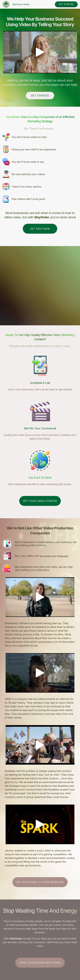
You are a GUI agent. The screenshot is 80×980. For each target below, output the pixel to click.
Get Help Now (40, 229)
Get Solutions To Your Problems (40, 882)
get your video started (40, 501)
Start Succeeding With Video (40, 963)
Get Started (40, 96)
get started (66, 4)
